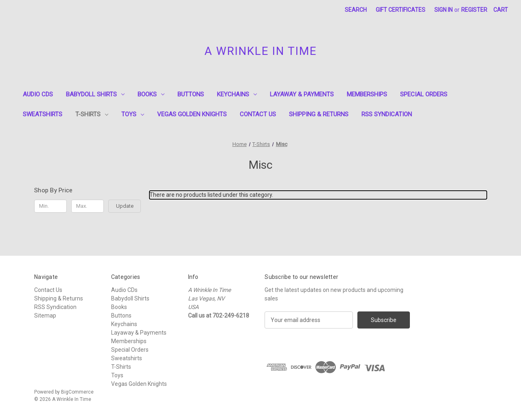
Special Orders (424, 94)
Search (356, 10)
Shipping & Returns (319, 114)
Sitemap (45, 316)
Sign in (443, 10)
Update (125, 206)
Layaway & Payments (302, 94)
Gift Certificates (401, 10)
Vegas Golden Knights (192, 114)
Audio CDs (38, 94)
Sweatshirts (43, 114)
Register (474, 10)
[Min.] (50, 206)
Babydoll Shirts (95, 94)
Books (151, 94)
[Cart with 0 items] (501, 10)
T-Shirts (92, 114)
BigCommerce (77, 392)
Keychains (237, 94)
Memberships (367, 94)
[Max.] (88, 206)
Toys (133, 114)
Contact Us (258, 114)
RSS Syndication (387, 114)
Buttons (191, 94)
